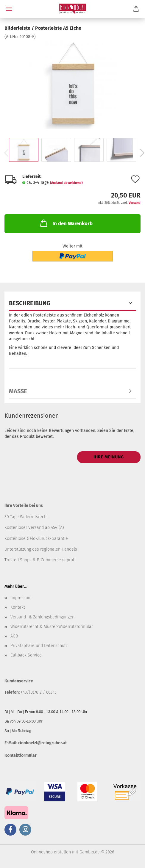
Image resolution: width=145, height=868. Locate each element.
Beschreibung (30, 303)
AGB (14, 636)
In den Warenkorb (66, 223)
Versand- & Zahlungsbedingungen (42, 617)
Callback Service (26, 655)
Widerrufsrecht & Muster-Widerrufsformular (52, 627)
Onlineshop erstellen (51, 852)
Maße (18, 391)
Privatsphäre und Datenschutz (39, 646)
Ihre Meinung (109, 457)
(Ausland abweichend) (66, 183)
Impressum (21, 598)
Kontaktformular (21, 755)
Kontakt (18, 607)
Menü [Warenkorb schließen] (9, 9)
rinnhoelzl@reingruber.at (42, 743)
